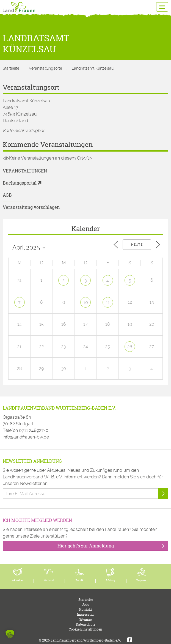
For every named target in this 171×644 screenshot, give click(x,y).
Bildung (110, 580)
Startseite (11, 68)
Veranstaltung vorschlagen (31, 207)
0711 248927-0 (34, 430)
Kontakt (85, 609)
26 (130, 347)
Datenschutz (85, 624)
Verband (49, 580)
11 (108, 302)
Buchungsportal (20, 183)
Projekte (141, 580)
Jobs (86, 605)
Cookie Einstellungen (85, 629)
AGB (7, 195)
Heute (137, 245)
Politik (79, 580)
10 (86, 302)
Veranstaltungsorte (45, 68)
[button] (10, 634)
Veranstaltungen (25, 171)
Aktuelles (18, 580)
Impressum (86, 614)
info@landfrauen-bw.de (26, 437)
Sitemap (85, 619)
